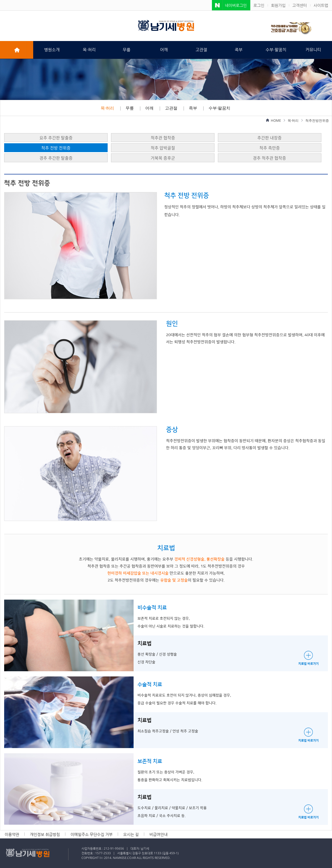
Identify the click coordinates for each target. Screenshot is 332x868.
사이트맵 (321, 5)
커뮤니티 (313, 50)
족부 (239, 50)
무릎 (127, 50)
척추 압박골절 (163, 148)
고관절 (201, 50)
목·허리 (89, 50)
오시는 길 (131, 834)
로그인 (259, 5)
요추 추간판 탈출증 (56, 138)
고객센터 (300, 5)
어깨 (164, 50)
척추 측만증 (270, 148)
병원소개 (52, 50)
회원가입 (278, 5)
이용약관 (12, 834)
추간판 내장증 (269, 138)
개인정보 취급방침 (45, 834)
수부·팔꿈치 (276, 50)
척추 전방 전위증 (56, 148)
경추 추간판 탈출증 (56, 158)
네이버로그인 (236, 5)
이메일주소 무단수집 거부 (92, 834)
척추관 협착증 (163, 138)
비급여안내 (158, 834)
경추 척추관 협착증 (269, 158)
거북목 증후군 (163, 158)
